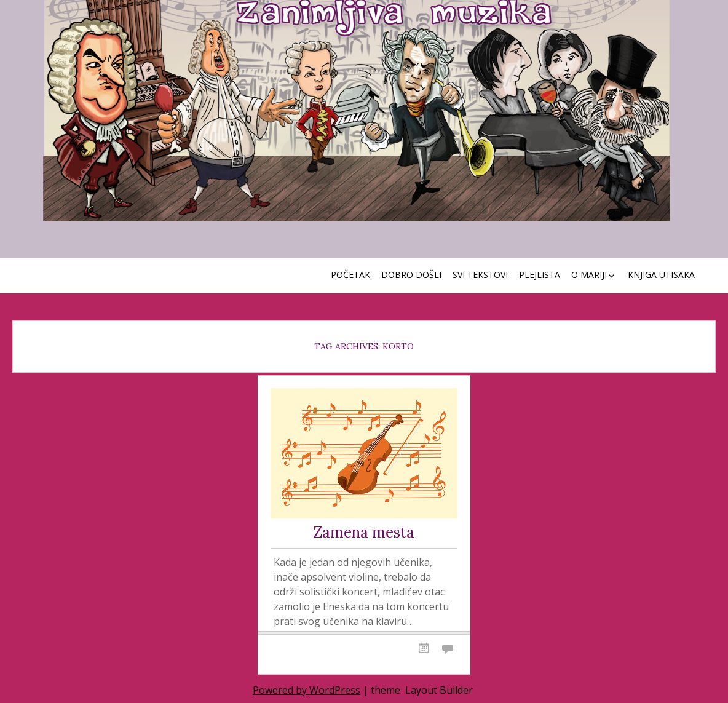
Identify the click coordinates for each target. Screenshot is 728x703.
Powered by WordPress (307, 690)
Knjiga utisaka (661, 275)
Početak (350, 275)
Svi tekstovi (480, 275)
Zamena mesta (364, 533)
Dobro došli (411, 275)
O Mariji (589, 275)
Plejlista (540, 275)
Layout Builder (439, 690)
